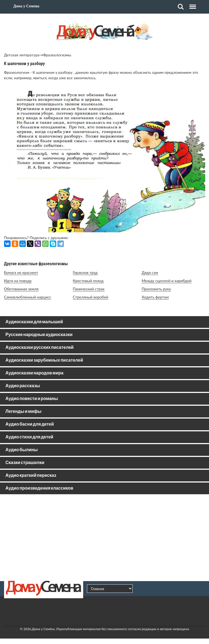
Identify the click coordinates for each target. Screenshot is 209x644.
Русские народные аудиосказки (39, 335)
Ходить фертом (155, 297)
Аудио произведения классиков (39, 488)
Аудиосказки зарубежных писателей (44, 360)
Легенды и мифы (23, 412)
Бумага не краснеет (21, 272)
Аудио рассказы (23, 386)
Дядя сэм (150, 272)
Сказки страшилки (25, 463)
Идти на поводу (18, 281)
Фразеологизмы (57, 55)
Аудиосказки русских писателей (40, 348)
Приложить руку (156, 289)
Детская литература (22, 55)
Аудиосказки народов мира (34, 373)
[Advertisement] (105, 538)
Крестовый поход (88, 281)
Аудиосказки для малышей (34, 322)
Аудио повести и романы (32, 399)
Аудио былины (22, 450)
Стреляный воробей (91, 297)
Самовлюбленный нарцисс (28, 297)
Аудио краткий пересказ (31, 476)
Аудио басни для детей (30, 424)
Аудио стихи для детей (29, 437)
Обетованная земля (21, 289)
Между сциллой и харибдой (166, 281)
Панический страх (89, 289)
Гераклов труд (85, 272)
